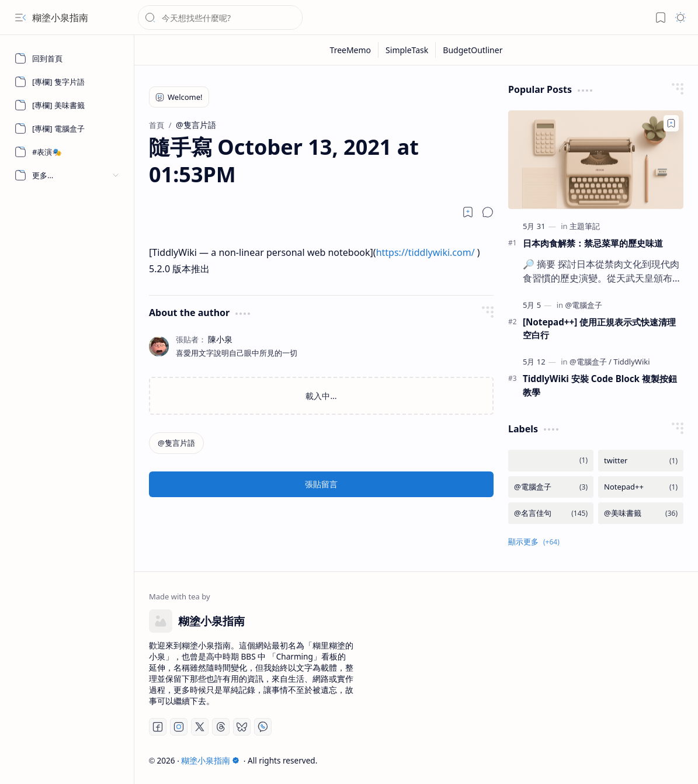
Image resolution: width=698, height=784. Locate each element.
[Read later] (468, 212)
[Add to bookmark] (671, 123)
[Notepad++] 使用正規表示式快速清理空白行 (599, 329)
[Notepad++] (641, 487)
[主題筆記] (585, 226)
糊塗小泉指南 (60, 18)
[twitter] (641, 461)
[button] (20, 18)
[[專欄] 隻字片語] (67, 82)
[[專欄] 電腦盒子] (67, 129)
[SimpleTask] (407, 50)
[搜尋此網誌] (220, 18)
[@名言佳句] (551, 513)
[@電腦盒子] (584, 305)
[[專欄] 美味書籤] (67, 105)
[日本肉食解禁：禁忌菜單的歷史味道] (596, 160)
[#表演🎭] (67, 152)
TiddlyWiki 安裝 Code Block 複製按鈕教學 (600, 385)
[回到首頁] (67, 58)
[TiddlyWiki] (631, 362)
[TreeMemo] (351, 50)
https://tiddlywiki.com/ (426, 252)
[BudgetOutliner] (473, 50)
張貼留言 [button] (321, 484)
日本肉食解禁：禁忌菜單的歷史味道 (593, 243)
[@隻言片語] (176, 443)
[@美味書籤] (641, 513)
